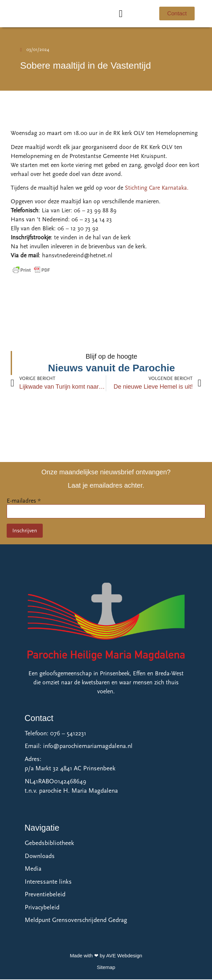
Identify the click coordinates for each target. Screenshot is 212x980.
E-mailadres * (24, 501)
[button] (121, 14)
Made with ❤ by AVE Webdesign (106, 956)
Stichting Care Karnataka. (157, 188)
